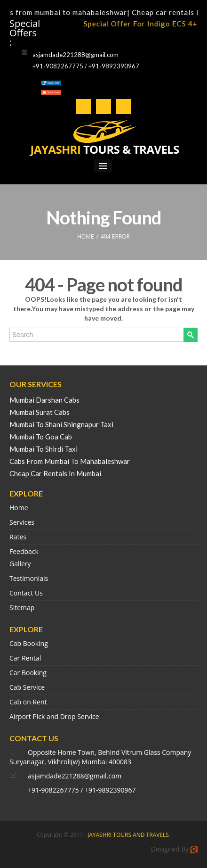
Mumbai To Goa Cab (41, 437)
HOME (86, 236)
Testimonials (29, 578)
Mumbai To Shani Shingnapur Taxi (61, 424)
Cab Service (27, 687)
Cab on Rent (28, 702)
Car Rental (25, 658)
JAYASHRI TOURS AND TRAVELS (128, 835)
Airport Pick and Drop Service (54, 716)
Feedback (24, 551)
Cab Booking (29, 643)
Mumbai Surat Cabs (40, 412)
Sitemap (22, 608)
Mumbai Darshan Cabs (44, 400)
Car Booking (28, 673)
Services (22, 522)
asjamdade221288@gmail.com (76, 55)
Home (19, 508)
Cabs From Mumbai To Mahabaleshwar (70, 461)
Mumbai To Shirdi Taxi (44, 449)
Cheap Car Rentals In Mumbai (55, 473)
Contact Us (26, 593)
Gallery (20, 564)
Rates (18, 537)
